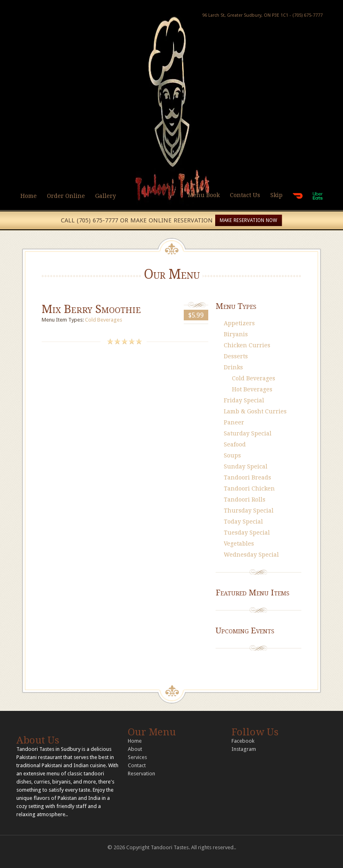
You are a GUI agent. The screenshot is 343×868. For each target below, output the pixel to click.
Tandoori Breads (247, 477)
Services (137, 757)
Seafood (235, 444)
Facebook (243, 741)
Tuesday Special (247, 533)
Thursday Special (249, 511)
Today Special (243, 522)
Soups (232, 455)
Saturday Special (248, 433)
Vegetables (239, 544)
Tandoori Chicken (249, 488)
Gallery (106, 196)
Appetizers (239, 323)
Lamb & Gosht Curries (255, 411)
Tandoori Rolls (245, 499)
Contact (137, 765)
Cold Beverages (104, 320)
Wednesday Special (251, 555)
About (135, 749)
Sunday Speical (246, 466)
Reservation (141, 774)
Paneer (234, 422)
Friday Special (244, 400)
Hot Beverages (252, 389)
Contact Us (245, 195)
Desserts (236, 356)
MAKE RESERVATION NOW (248, 220)
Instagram (244, 749)
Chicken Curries (247, 345)
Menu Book (204, 195)
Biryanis (236, 334)
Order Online (66, 196)
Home (29, 196)
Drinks (233, 367)
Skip (276, 195)
